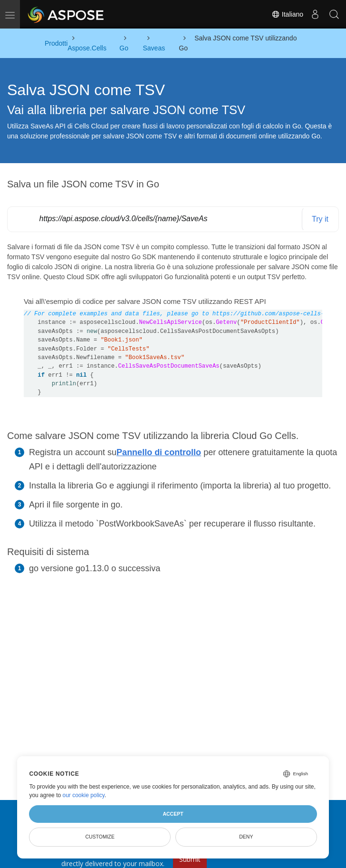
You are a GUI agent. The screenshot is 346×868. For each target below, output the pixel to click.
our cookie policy (83, 795)
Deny (246, 837)
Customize (100, 837)
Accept (173, 814)
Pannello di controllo (159, 452)
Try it (320, 219)
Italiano (287, 14)
